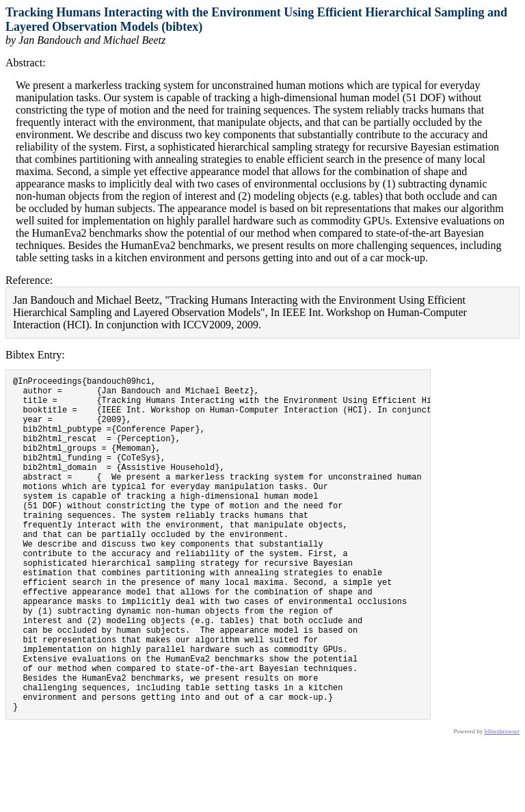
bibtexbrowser (502, 803)
